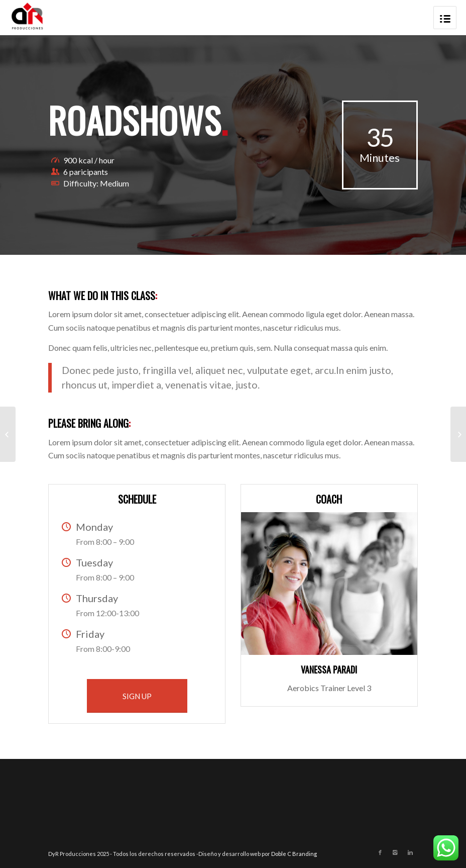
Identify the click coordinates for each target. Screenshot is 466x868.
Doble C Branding (294, 854)
